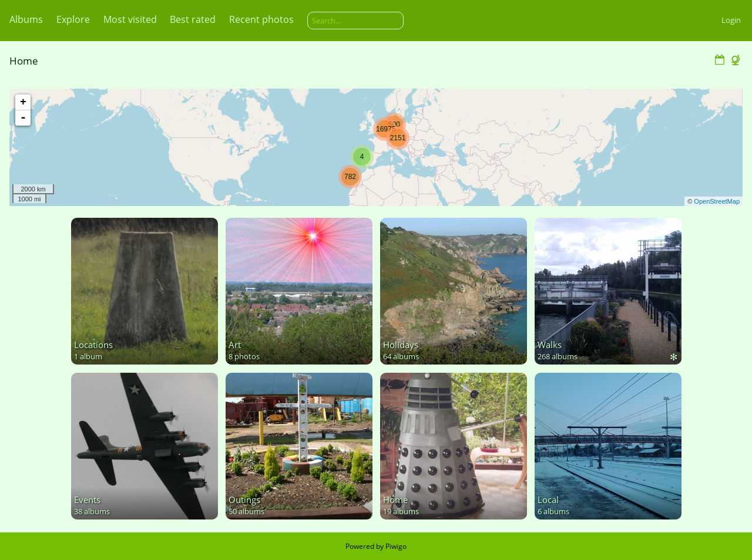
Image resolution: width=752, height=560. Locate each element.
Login (731, 20)
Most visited (130, 19)
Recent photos (261, 19)
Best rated (193, 19)
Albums (26, 19)
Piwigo (396, 546)
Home (24, 61)
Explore (73, 19)
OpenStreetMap (717, 201)
